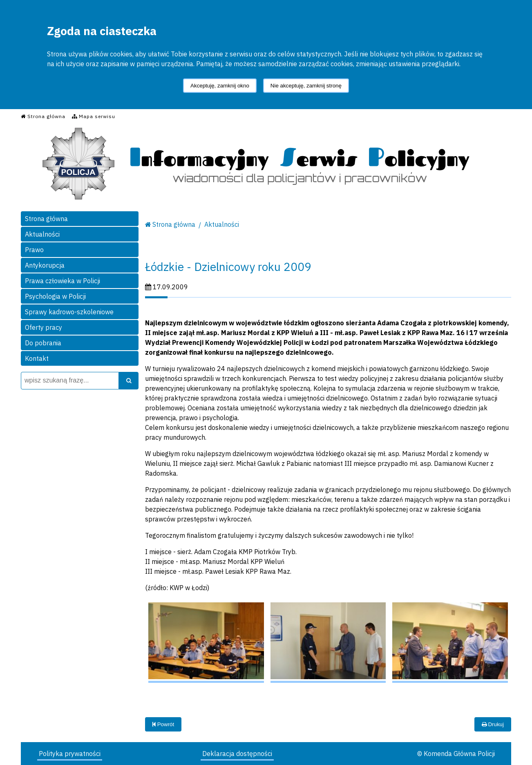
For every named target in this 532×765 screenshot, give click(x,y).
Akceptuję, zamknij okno (220, 86)
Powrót (163, 724)
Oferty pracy (44, 327)
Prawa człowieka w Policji (63, 281)
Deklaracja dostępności (237, 754)
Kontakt (37, 358)
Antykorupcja (45, 265)
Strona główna (46, 219)
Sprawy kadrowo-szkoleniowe (69, 312)
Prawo (34, 250)
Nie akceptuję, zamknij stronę (306, 86)
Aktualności (42, 234)
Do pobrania (43, 343)
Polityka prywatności (70, 754)
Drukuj (493, 724)
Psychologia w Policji (55, 296)
